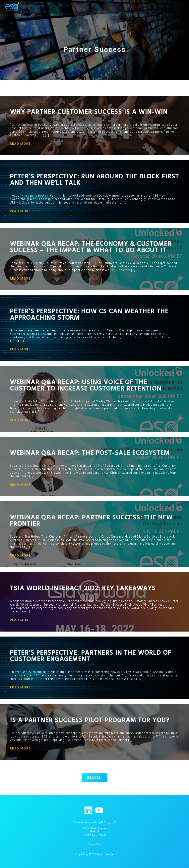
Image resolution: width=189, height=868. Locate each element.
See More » (94, 778)
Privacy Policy (95, 844)
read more (20, 144)
